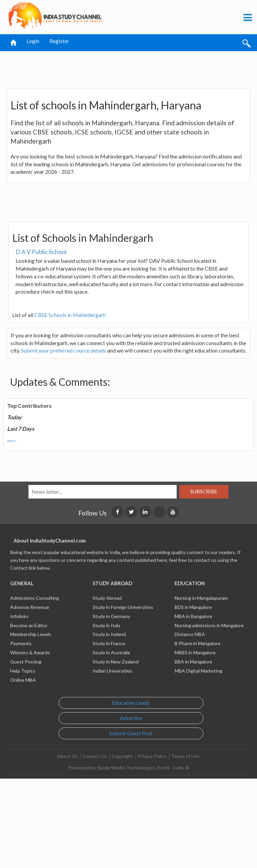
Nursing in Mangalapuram (201, 598)
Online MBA (23, 680)
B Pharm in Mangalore (197, 643)
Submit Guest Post (131, 733)
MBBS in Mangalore (195, 652)
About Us (67, 756)
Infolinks (19, 616)
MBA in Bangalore (193, 616)
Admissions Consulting (35, 598)
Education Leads (131, 703)
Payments (21, 643)
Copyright (122, 756)
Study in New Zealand (116, 662)
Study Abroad (107, 598)
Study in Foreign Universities (123, 607)
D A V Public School (41, 252)
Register (59, 41)
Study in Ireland (109, 634)
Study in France (109, 643)
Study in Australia (111, 652)
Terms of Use (185, 756)
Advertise (131, 718)
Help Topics (23, 671)
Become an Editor (29, 625)
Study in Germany (111, 616)
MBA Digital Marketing (199, 671)
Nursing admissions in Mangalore (209, 625)
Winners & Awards (30, 652)
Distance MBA (190, 634)
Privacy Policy (152, 756)
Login (33, 41)
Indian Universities (112, 671)
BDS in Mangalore (193, 607)
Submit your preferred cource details (64, 350)
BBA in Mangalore (193, 662)
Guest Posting (26, 662)
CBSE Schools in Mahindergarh (70, 315)
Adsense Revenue (30, 607)
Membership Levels (31, 634)
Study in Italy (106, 625)
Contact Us (95, 756)
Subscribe (204, 491)
